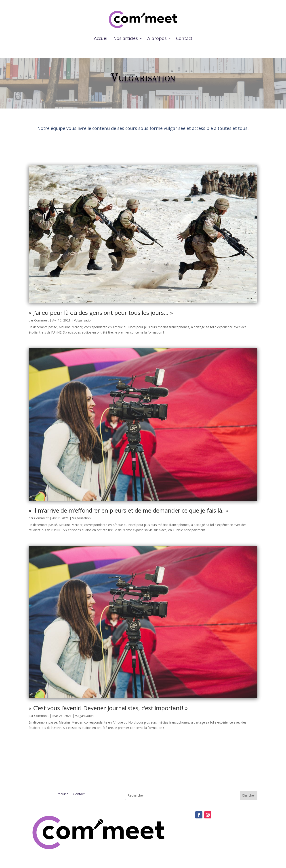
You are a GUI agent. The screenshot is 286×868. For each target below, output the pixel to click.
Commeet (41, 320)
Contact (184, 38)
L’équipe (62, 794)
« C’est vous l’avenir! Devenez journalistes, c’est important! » (108, 708)
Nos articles (126, 38)
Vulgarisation (83, 320)
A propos (157, 38)
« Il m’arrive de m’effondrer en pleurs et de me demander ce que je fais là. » (128, 510)
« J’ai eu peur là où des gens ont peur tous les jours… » (101, 313)
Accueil (101, 38)
